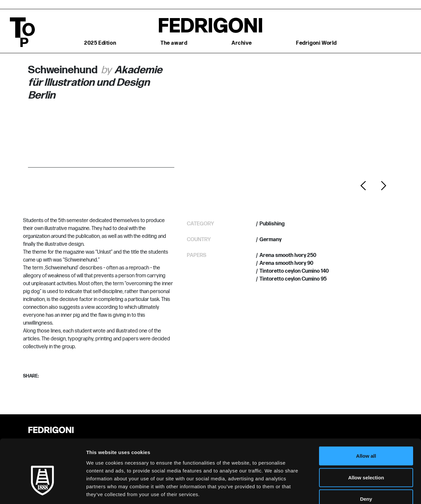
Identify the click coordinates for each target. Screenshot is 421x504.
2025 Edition (100, 43)
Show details (345, 491)
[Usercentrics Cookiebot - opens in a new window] (43, 491)
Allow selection (366, 439)
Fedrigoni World (316, 43)
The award (174, 43)
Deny (366, 461)
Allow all (366, 418)
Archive (242, 43)
